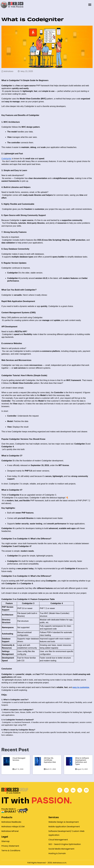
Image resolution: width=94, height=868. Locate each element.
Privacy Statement (10, 846)
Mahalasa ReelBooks (11, 822)
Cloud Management (58, 840)
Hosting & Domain (57, 854)
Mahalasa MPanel (10, 832)
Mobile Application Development (64, 827)
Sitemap (5, 842)
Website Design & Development (64, 822)
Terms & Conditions (11, 851)
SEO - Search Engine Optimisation (65, 845)
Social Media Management (61, 849)
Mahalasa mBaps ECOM (13, 827)
